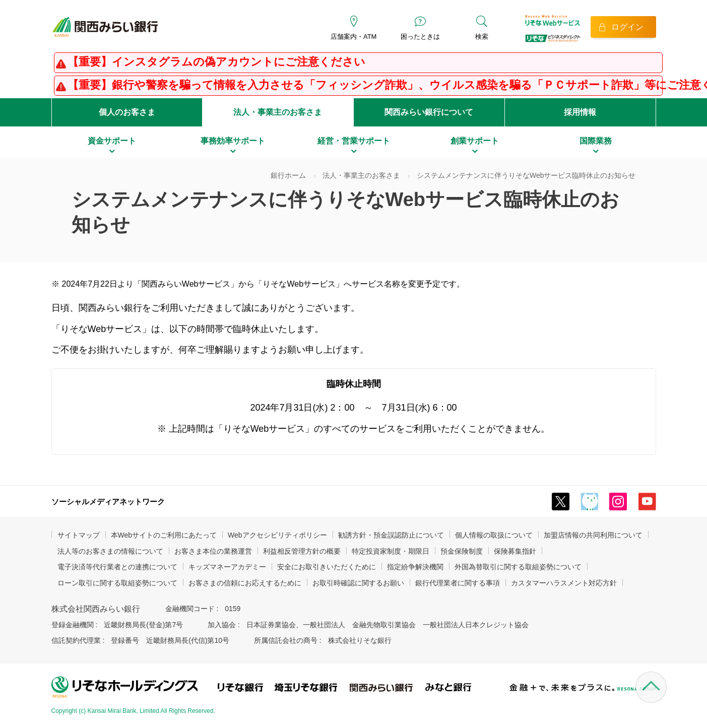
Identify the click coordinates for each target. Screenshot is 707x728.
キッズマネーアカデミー (227, 567)
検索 (482, 37)
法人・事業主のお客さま (278, 112)
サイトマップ (79, 535)
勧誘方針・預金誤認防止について (391, 535)
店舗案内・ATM (353, 37)
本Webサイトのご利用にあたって (164, 535)
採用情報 (580, 112)
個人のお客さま (127, 112)
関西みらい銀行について (429, 112)
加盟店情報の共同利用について (593, 535)
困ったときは (420, 37)
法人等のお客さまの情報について (110, 551)
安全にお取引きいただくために (327, 567)
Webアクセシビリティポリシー (277, 535)
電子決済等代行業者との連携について (117, 567)
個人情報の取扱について (494, 535)
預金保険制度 (462, 551)
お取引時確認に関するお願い (358, 583)
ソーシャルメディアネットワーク (108, 502)
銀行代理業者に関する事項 (458, 583)
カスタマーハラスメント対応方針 (564, 583)
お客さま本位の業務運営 (213, 551)
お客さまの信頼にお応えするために (245, 583)
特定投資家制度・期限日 (391, 551)
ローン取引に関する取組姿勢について (117, 583)
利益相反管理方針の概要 (302, 551)
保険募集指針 (515, 551)
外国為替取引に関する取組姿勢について (518, 567)
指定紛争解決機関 (415, 567)
